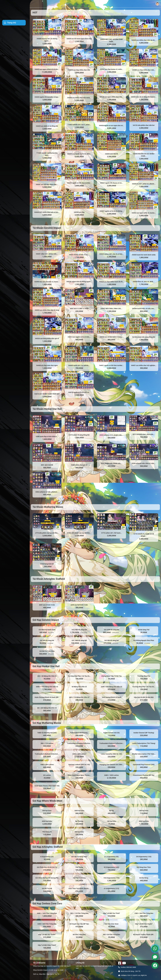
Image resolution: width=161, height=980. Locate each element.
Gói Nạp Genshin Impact (46, 620)
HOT (35, 13)
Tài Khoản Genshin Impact (47, 228)
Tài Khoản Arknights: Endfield (49, 579)
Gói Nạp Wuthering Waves (47, 723)
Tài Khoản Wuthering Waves (48, 507)
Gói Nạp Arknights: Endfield (48, 847)
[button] (157, 4)
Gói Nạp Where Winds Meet (47, 801)
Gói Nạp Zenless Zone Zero (47, 904)
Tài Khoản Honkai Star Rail (47, 409)
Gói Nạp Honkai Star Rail (46, 666)
